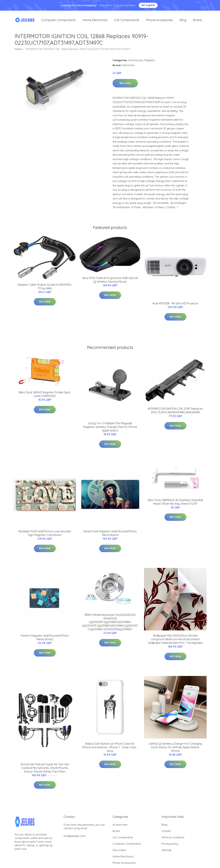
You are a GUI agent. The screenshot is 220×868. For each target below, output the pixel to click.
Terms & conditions (173, 838)
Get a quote (148, 5)
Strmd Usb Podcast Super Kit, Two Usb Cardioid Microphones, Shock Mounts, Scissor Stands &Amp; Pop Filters (45, 769)
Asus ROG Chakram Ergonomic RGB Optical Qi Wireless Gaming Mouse (110, 281)
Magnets (150, 61)
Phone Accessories (159, 21)
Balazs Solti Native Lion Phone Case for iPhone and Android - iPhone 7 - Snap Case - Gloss (110, 748)
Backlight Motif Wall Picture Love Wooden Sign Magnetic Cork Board (45, 534)
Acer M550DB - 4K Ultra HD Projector (175, 305)
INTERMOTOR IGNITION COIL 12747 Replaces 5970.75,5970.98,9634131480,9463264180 (175, 411)
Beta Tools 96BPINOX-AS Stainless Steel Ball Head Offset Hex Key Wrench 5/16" (175, 503)
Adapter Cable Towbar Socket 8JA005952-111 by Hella (45, 287)
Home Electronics (95, 21)
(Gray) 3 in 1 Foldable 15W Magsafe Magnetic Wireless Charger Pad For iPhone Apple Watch (110, 428)
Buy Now (125, 84)
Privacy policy (170, 845)
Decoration (119, 851)
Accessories (136, 61)
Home (18, 50)
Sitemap (166, 851)
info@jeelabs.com (74, 837)
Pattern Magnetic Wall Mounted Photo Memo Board (45, 639)
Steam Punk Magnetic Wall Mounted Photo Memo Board (110, 534)
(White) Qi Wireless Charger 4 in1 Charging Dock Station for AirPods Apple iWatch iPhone (175, 748)
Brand (197, 21)
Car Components (127, 21)
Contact (166, 832)
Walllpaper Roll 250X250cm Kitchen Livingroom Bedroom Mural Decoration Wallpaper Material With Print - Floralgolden (175, 640)
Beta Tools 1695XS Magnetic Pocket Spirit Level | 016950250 (45, 395)
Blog (183, 21)
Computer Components (59, 21)
